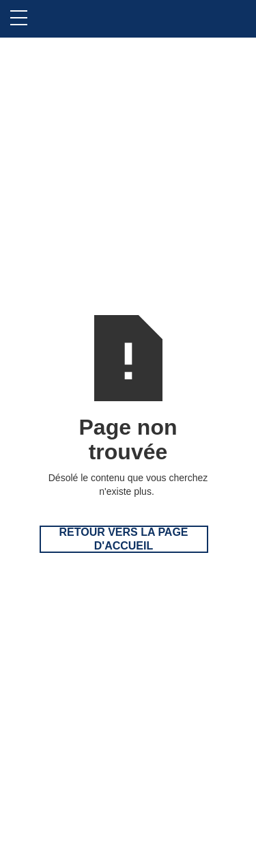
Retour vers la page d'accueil (123, 539)
